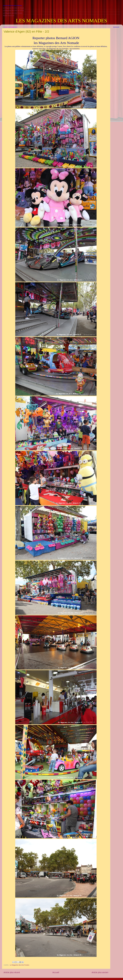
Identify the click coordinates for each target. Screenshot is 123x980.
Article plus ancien (100, 972)
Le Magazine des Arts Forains (13, 13)
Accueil (56, 972)
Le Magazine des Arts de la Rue (13, 10)
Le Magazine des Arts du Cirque (13, 8)
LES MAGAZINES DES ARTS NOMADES (61, 21)
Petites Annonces (9, 16)
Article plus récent (12, 972)
